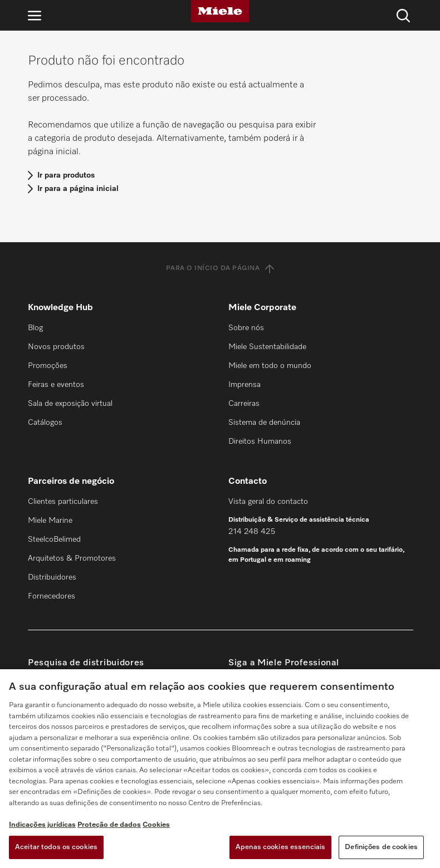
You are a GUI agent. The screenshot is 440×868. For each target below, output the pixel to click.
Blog (35, 328)
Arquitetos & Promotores (72, 558)
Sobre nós (246, 328)
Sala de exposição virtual (70, 404)
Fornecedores (52, 596)
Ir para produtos (66, 175)
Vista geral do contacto (268, 502)
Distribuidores (52, 577)
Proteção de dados (109, 825)
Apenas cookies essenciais (280, 847)
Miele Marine (50, 521)
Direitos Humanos (260, 442)
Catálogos (45, 423)
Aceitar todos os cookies (56, 847)
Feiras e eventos (56, 385)
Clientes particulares (63, 502)
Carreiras (244, 404)
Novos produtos (56, 347)
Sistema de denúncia (264, 423)
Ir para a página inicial (78, 189)
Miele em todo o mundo (270, 366)
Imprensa (245, 385)
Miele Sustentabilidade (267, 347)
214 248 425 (252, 532)
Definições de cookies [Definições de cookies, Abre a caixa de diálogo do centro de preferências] (381, 847)
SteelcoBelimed (54, 540)
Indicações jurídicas (42, 825)
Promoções (48, 366)
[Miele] (220, 11)
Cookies (156, 825)
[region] (220, 769)
